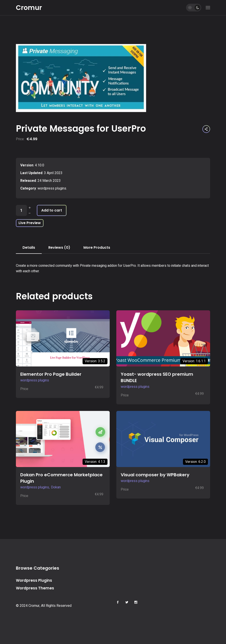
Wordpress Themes (35, 588)
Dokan (56, 487)
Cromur (29, 8)
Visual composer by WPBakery (155, 475)
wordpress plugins (52, 188)
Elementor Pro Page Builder (51, 374)
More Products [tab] (97, 247)
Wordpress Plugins (34, 580)
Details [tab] (29, 247)
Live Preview (30, 223)
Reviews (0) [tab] (59, 247)
